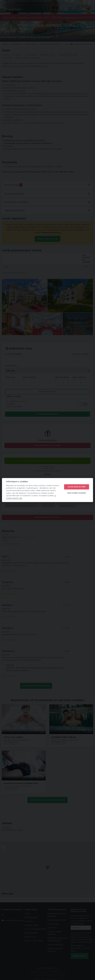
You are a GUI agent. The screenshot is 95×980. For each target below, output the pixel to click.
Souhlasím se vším (77, 487)
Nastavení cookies (77, 493)
